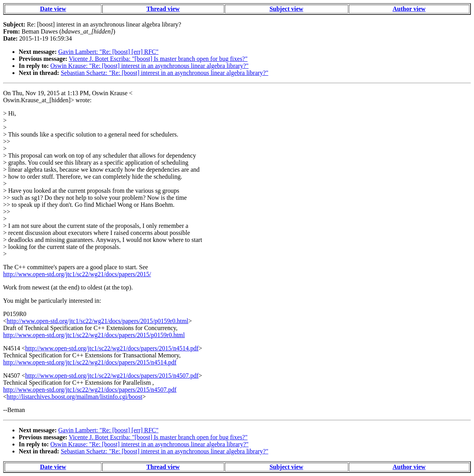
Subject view (287, 9)
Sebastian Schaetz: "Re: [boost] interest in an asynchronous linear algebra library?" (165, 73)
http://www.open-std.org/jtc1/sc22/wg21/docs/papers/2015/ (77, 274)
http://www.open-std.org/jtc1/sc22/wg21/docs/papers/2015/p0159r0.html (98, 321)
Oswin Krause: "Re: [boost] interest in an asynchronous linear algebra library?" (149, 66)
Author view (409, 9)
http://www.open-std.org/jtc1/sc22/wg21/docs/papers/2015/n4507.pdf (112, 376)
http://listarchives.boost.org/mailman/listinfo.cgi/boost (75, 397)
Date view (53, 9)
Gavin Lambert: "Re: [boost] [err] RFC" (108, 52)
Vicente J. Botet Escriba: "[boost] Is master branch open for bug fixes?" (158, 59)
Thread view (163, 9)
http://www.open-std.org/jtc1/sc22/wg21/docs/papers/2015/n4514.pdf (112, 348)
